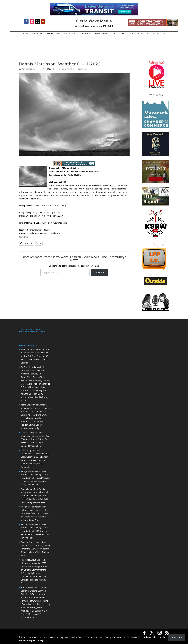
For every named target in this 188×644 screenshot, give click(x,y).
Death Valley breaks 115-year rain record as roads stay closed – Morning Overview (35, 545)
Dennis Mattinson (30, 69)
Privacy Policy (151, 637)
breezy (56, 69)
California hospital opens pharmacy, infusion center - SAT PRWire (35, 436)
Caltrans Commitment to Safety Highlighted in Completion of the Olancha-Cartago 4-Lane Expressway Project (34, 576)
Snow (63, 69)
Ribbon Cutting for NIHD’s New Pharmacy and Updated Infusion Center (34, 442)
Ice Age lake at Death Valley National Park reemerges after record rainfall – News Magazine (35, 474)
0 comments (82, 69)
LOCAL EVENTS (71, 34)
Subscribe (99, 272)
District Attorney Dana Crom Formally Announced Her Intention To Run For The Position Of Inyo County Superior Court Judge (34, 421)
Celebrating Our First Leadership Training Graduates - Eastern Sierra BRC (35, 453)
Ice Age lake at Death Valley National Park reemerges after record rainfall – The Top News (35, 510)
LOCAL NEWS (38, 34)
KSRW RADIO (101, 34)
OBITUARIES (86, 34)
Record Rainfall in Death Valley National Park (35, 552)
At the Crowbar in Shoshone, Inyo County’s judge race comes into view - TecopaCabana (35, 408)
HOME (26, 34)
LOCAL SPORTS (54, 34)
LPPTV (113, 34)
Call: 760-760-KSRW (156, 34)
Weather (70, 69)
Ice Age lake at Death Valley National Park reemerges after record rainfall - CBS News (35, 527)
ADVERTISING (138, 34)
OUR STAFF (124, 34)
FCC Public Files (156, 95)
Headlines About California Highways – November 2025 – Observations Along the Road (34, 563)
